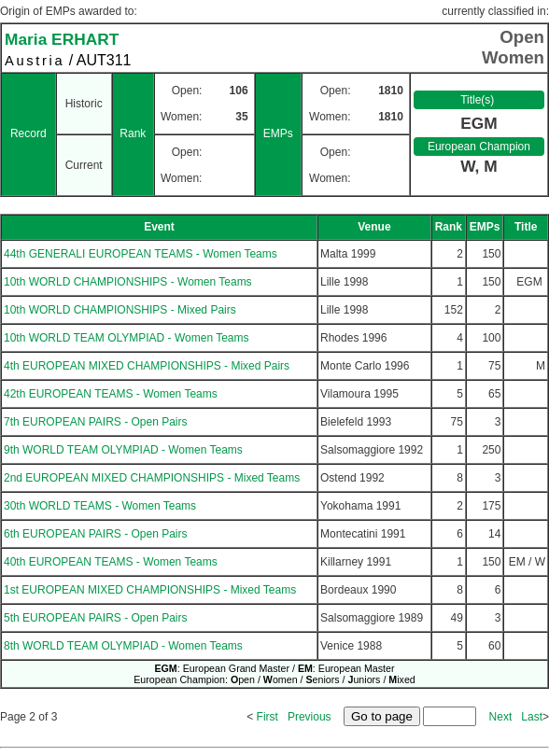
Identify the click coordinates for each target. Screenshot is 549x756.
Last (532, 717)
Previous (310, 717)
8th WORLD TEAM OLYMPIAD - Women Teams (123, 646)
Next (501, 717)
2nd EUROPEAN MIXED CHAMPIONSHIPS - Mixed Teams (152, 478)
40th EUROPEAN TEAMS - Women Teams (111, 562)
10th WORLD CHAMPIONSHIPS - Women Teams (128, 282)
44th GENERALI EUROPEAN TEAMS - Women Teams (141, 254)
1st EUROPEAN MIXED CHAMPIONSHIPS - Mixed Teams (150, 590)
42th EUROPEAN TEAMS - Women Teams (111, 394)
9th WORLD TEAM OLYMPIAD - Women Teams (123, 450)
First (267, 717)
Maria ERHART (62, 39)
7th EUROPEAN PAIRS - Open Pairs (96, 422)
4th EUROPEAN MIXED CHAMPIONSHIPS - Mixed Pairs (147, 366)
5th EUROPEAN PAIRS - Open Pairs (96, 618)
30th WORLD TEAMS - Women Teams (100, 506)
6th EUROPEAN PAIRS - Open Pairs (96, 534)
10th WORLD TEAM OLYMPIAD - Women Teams (127, 338)
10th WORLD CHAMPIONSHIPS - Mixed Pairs (120, 310)
